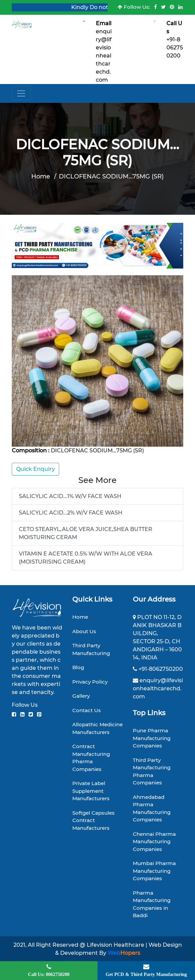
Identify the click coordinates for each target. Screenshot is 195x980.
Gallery (81, 696)
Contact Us (87, 710)
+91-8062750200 (175, 48)
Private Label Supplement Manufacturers (91, 791)
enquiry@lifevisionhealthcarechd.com (104, 56)
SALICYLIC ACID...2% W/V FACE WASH (71, 513)
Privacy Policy (90, 682)
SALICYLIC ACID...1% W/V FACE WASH (70, 496)
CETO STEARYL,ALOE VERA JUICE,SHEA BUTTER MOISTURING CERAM (86, 533)
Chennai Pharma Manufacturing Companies (154, 842)
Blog (78, 667)
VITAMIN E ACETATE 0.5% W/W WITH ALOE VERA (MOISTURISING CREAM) (86, 558)
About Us (84, 631)
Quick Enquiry (35, 469)
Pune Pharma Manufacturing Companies (152, 738)
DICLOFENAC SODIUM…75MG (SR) (111, 176)
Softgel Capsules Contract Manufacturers (93, 820)
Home (41, 176)
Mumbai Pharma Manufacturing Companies (154, 871)
